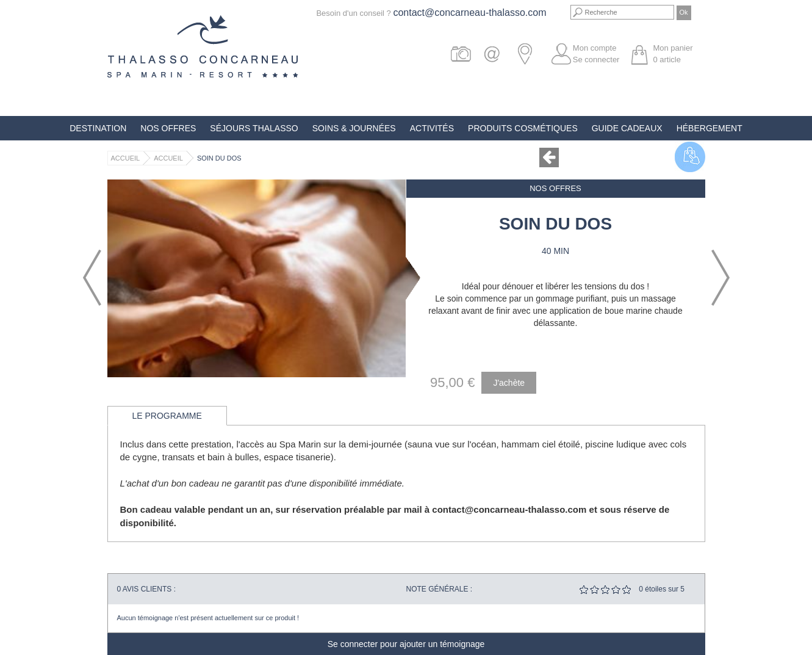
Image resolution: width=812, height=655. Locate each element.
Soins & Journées (354, 128)
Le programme (167, 416)
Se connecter (596, 60)
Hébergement (710, 128)
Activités (432, 128)
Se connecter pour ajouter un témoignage (406, 644)
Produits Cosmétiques (523, 128)
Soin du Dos (219, 158)
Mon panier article (673, 54)
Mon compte (595, 48)
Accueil (126, 158)
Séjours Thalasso (254, 128)
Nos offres (168, 128)
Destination (98, 128)
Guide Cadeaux (627, 128)
